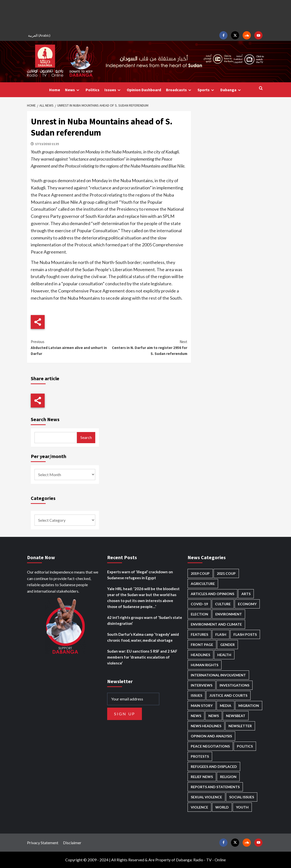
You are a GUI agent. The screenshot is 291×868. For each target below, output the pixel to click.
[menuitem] (40, 35)
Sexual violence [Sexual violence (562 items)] (206, 797)
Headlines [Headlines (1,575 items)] (200, 655)
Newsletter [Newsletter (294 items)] (240, 726)
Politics (93, 90)
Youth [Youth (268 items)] (242, 807)
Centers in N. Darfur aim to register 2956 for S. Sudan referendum (148, 347)
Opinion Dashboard (144, 90)
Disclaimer (72, 843)
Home (55, 90)
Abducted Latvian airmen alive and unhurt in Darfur (70, 347)
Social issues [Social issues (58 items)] (242, 797)
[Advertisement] (146, 15)
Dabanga (231, 90)
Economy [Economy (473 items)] (247, 604)
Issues (113, 90)
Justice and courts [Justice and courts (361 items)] (228, 695)
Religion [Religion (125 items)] (228, 777)
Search (86, 437)
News (73, 90)
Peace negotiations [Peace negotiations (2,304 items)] (210, 746)
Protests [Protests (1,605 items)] (200, 756)
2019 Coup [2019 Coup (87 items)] (200, 573)
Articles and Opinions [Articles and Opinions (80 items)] (212, 594)
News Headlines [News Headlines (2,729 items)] (206, 726)
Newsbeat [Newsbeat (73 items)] (236, 716)
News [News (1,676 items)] (214, 716)
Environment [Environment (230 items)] (229, 614)
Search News (45, 419)
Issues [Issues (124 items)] (196, 695)
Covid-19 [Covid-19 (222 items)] (199, 604)
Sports (206, 90)
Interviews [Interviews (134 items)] (202, 685)
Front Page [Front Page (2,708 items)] (202, 645)
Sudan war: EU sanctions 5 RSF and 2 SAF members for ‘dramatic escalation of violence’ (142, 657)
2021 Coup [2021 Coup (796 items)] (226, 573)
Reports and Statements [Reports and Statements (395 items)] (215, 787)
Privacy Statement (43, 843)
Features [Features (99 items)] (199, 634)
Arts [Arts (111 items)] (246, 594)
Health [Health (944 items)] (224, 655)
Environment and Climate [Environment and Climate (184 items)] (216, 624)
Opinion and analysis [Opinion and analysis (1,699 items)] (211, 736)
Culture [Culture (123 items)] (223, 604)
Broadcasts (179, 90)
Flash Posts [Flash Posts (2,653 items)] (245, 634)
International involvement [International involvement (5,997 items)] (218, 675)
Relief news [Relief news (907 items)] (202, 777)
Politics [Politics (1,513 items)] (245, 746)
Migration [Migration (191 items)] (249, 706)
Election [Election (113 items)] (199, 614)
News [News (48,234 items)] (196, 716)
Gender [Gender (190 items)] (227, 645)
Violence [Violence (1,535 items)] (199, 807)
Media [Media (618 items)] (226, 706)
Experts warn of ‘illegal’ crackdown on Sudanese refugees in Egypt (140, 575)
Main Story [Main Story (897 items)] (202, 706)
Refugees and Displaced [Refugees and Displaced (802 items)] (214, 767)
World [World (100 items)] (222, 807)
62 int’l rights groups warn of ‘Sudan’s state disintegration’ (145, 620)
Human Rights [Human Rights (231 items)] (205, 665)
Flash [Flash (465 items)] (221, 634)
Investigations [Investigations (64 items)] (234, 685)
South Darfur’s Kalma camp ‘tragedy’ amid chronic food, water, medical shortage (143, 637)
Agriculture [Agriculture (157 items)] (203, 584)
